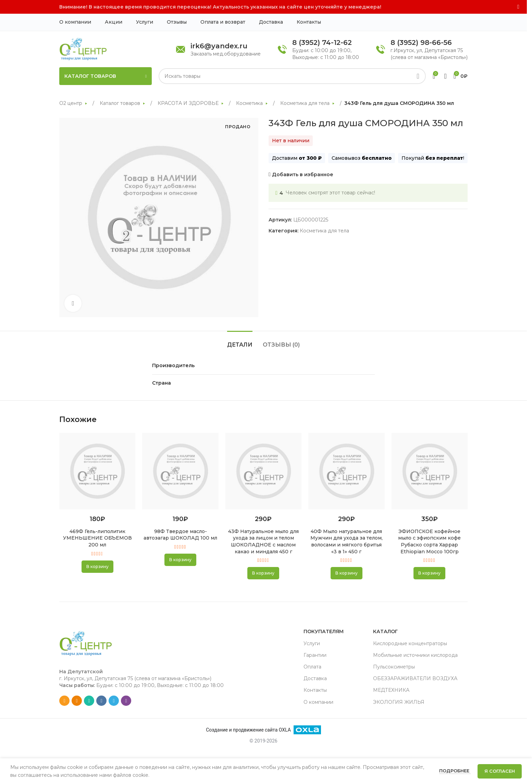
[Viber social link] (126, 701)
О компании (318, 702)
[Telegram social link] (114, 701)
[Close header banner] (518, 7)
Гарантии (315, 655)
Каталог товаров (121, 103)
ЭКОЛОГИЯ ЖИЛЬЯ (399, 702)
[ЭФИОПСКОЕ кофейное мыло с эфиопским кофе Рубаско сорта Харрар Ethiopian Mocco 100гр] (430, 471)
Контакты (315, 690)
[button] (97, 567)
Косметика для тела (306, 103)
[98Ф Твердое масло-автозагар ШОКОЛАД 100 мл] (180, 471)
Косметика (250, 103)
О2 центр (71, 103)
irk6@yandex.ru (219, 46)
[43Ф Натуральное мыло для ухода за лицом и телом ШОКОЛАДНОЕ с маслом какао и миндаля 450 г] (263, 471)
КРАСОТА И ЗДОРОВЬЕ (189, 103)
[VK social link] (101, 701)
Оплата (312, 667)
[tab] (240, 341)
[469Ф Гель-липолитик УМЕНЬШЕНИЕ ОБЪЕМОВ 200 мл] (97, 471)
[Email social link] (64, 701)
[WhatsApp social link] (89, 701)
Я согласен (500, 771)
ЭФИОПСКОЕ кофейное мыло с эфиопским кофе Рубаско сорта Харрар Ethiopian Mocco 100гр (429, 541)
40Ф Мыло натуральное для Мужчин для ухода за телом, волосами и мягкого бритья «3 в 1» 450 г (347, 541)
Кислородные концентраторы (410, 643)
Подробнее (455, 771)
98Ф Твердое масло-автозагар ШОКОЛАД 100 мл (180, 535)
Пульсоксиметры (394, 667)
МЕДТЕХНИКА (391, 690)
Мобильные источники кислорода (415, 655)
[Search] (292, 76)
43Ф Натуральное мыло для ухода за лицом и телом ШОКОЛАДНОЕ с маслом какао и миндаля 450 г (263, 541)
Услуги (312, 643)
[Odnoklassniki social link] (77, 701)
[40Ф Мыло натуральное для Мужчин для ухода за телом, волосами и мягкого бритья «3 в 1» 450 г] (346, 471)
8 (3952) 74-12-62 (322, 43)
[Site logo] (83, 49)
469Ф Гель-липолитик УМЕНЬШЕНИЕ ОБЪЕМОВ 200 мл (97, 538)
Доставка (315, 678)
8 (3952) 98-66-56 (421, 43)
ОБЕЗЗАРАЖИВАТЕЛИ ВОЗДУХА (415, 678)
